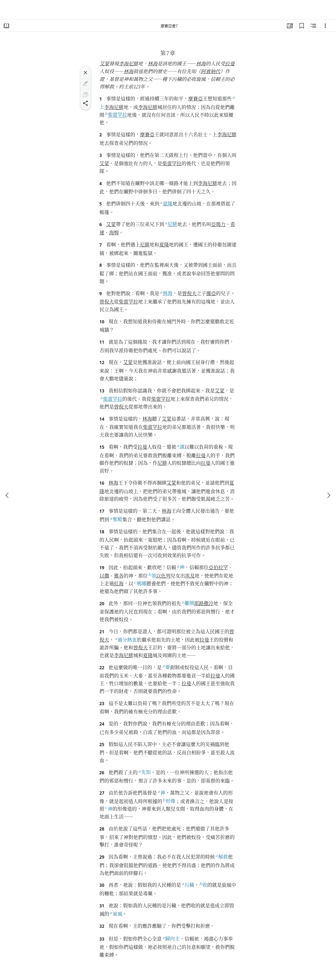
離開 (188, 603)
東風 (116, 913)
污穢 (188, 884)
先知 (144, 772)
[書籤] (302, 26)
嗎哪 (140, 583)
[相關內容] (313, 26)
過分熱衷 (125, 639)
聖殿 (116, 519)
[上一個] (8, 495)
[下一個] (328, 495)
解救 (221, 856)
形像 (169, 801)
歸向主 (171, 938)
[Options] (325, 26)
